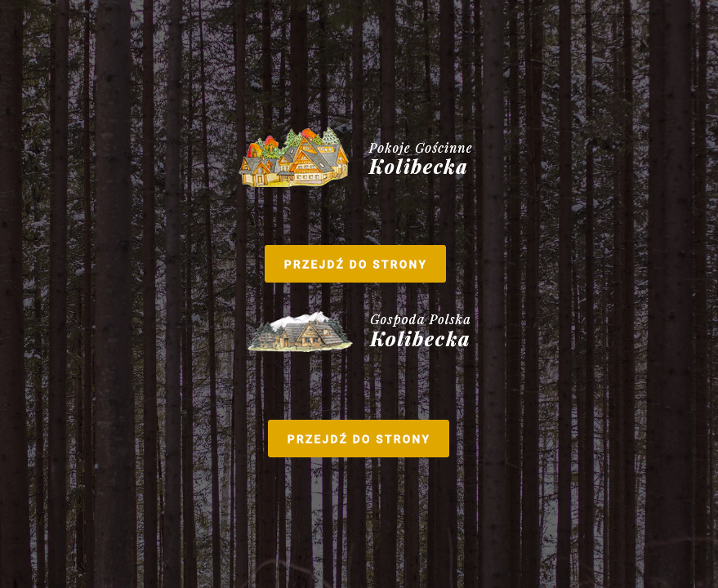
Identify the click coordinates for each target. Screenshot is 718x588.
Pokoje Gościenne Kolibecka (359, 207)
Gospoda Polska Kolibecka (359, 381)
